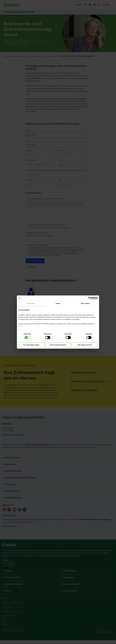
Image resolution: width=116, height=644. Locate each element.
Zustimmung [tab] (31, 303)
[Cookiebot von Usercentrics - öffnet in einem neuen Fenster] (90, 298)
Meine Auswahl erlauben (58, 345)
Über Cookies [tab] (85, 303)
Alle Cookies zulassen (85, 345)
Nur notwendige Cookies (31, 345)
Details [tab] (58, 303)
